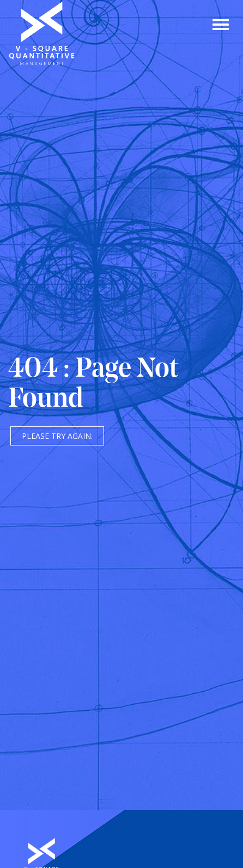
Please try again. (57, 436)
